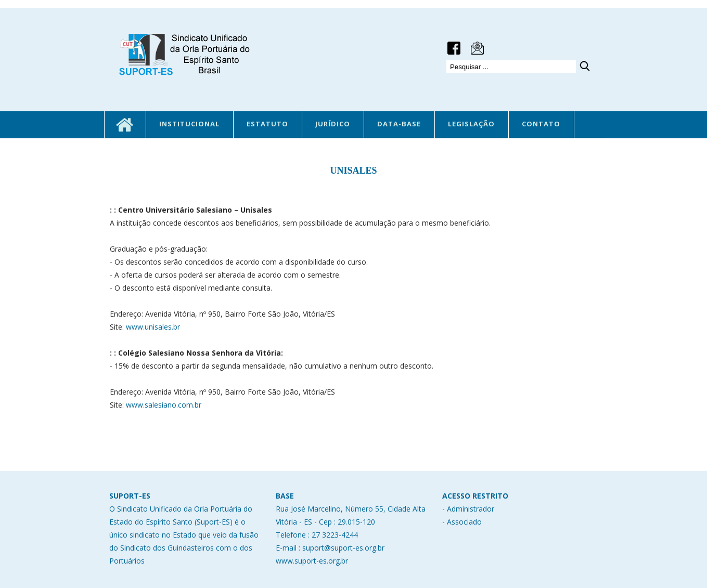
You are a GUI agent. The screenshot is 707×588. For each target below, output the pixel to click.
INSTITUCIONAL (189, 124)
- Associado (462, 522)
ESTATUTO (267, 124)
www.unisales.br (153, 327)
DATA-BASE (399, 124)
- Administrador (468, 509)
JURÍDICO (333, 124)
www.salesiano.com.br (164, 405)
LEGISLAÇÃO (471, 124)
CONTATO (541, 124)
